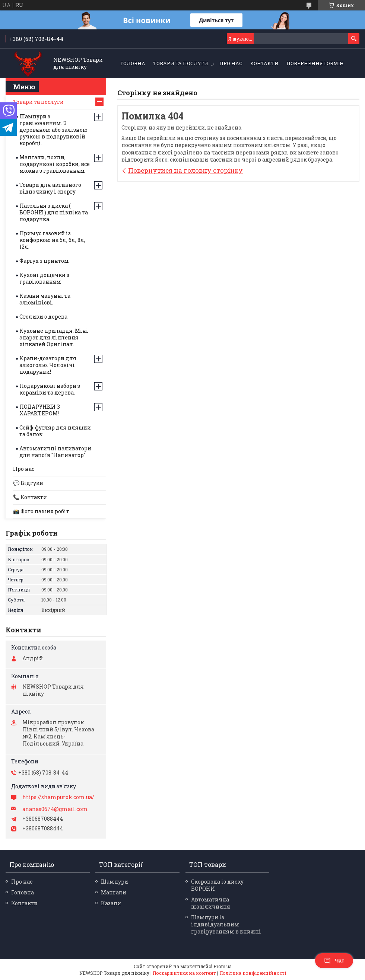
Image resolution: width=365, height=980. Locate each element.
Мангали (114, 892)
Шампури (115, 882)
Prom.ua (223, 966)
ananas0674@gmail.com (55, 809)
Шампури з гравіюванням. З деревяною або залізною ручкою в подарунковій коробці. (53, 130)
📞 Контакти (30, 497)
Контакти (264, 63)
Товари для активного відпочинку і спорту (50, 188)
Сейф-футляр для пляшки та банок (55, 431)
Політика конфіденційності (253, 973)
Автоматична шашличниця (211, 903)
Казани (111, 903)
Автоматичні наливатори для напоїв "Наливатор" (55, 452)
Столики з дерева (43, 317)
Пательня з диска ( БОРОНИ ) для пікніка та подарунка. (54, 212)
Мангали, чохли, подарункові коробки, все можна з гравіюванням (55, 164)
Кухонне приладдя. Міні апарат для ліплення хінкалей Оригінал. (54, 337)
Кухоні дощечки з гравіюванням (44, 278)
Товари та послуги (181, 63)
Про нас (231, 63)
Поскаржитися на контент (184, 973)
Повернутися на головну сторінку (185, 170)
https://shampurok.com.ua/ (58, 797)
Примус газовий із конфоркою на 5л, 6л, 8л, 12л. (52, 240)
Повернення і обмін (315, 63)
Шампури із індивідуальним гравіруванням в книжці (226, 924)
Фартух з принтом (44, 261)
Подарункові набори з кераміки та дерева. (50, 389)
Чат (334, 961)
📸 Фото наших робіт (41, 511)
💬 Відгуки (28, 483)
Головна (133, 63)
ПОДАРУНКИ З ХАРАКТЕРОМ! (40, 410)
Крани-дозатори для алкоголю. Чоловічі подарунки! (48, 365)
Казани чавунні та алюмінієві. (45, 299)
